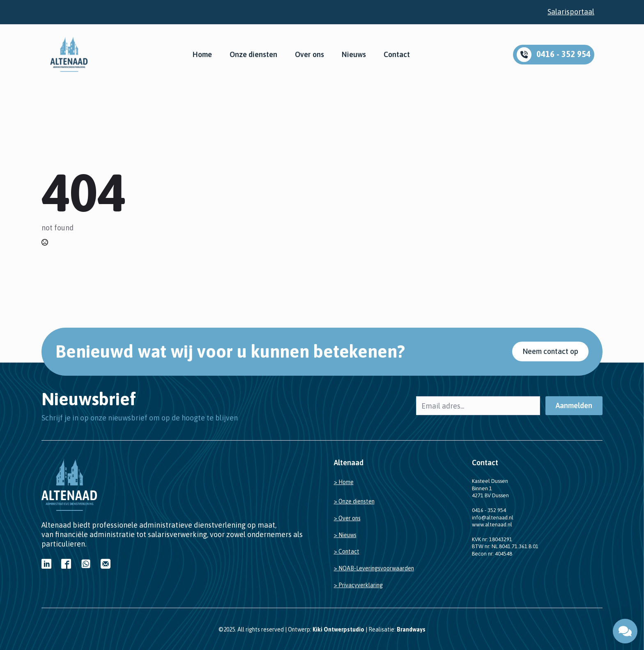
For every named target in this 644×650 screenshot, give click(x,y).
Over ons (309, 55)
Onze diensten (253, 55)
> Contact (347, 551)
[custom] (46, 564)
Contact (397, 55)
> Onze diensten (354, 501)
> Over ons (347, 518)
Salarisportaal (571, 12)
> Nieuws (345, 535)
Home (202, 55)
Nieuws (354, 55)
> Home (344, 482)
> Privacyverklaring (358, 585)
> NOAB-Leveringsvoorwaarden (374, 568)
